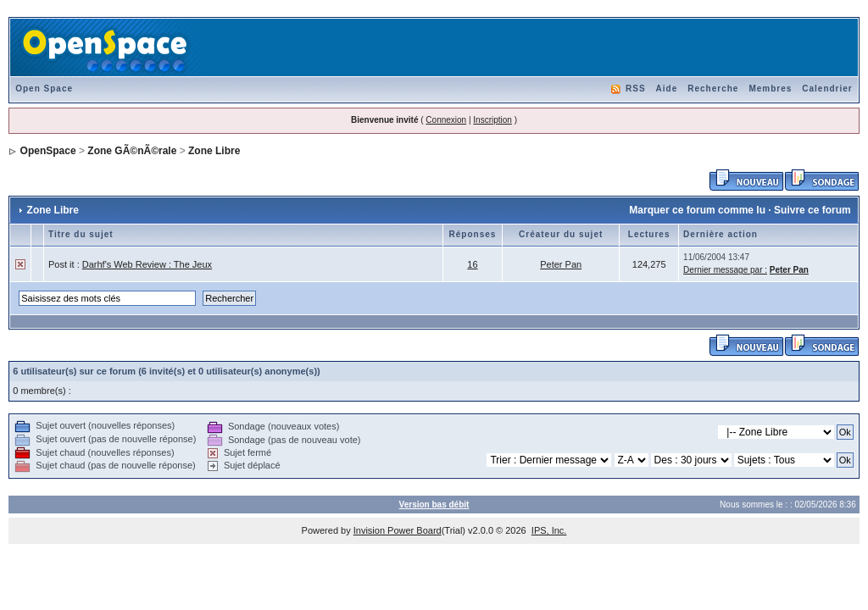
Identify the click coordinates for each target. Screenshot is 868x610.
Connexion (446, 120)
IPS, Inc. (549, 530)
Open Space (44, 89)
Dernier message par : (725, 270)
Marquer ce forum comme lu (697, 210)
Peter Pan (561, 264)
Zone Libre (214, 151)
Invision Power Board (398, 530)
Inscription (492, 120)
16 (472, 264)
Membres (770, 89)
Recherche (713, 89)
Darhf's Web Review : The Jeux (147, 264)
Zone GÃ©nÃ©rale (132, 151)
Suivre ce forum (812, 210)
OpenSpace (48, 151)
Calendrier (827, 89)
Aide (667, 89)
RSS (636, 89)
